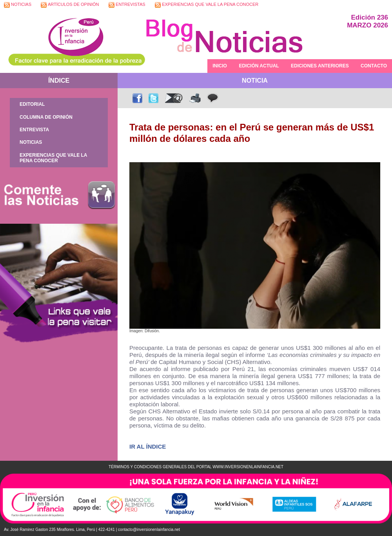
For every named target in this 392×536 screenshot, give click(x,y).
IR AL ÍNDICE (148, 446)
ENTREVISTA (34, 130)
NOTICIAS (18, 5)
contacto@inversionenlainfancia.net (149, 530)
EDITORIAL (32, 104)
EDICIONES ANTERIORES (320, 66)
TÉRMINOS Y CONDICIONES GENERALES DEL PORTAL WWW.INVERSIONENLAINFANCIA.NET (196, 467)
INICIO (220, 66)
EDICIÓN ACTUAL (259, 66)
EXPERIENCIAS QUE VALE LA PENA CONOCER (207, 5)
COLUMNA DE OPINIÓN (46, 117)
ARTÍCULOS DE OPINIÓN (70, 5)
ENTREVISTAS (127, 5)
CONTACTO (374, 66)
